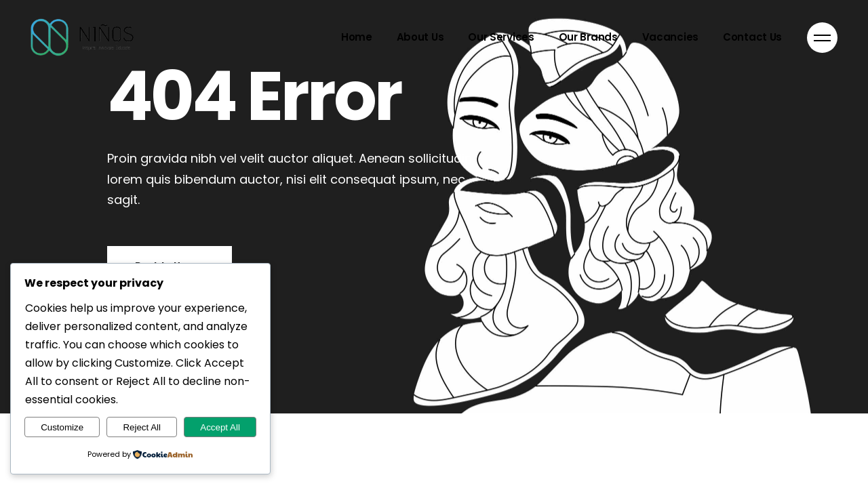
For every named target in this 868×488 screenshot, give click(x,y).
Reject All (142, 427)
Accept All (220, 427)
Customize (62, 427)
